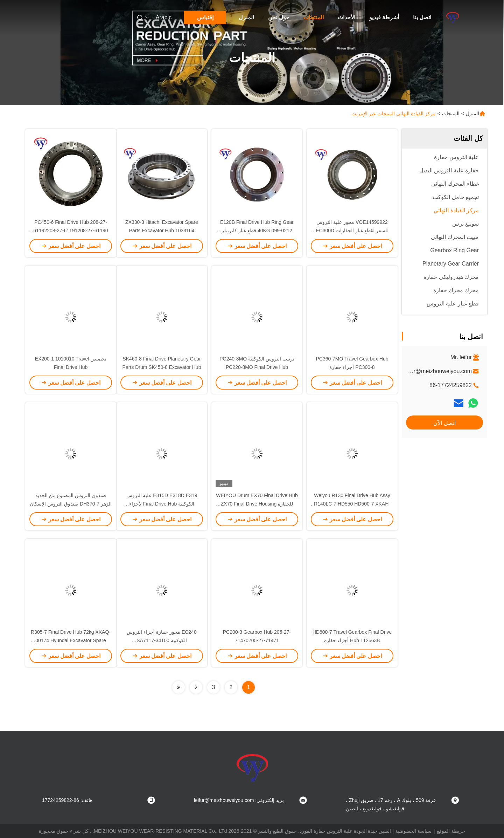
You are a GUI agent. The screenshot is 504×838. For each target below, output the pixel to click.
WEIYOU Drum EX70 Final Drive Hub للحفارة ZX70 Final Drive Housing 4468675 (257, 504)
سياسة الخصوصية (413, 831)
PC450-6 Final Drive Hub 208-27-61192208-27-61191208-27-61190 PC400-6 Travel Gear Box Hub (71, 231)
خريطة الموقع (451, 831)
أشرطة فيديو (384, 17)
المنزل (246, 17)
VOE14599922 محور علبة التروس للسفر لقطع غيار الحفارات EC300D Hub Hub (352, 231)
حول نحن (279, 17)
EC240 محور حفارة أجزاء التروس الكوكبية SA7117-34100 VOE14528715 (162, 640)
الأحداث (346, 17)
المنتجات (314, 17)
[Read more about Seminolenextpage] (196, 687)
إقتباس (205, 17)
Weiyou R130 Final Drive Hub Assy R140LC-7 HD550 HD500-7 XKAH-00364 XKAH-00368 (352, 504)
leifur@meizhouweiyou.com (437, 371)
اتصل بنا (422, 17)
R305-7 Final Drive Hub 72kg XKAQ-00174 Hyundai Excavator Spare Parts (71, 640)
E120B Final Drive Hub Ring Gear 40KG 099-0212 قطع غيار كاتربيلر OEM (257, 231)
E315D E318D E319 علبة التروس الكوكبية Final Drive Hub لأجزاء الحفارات (162, 504)
